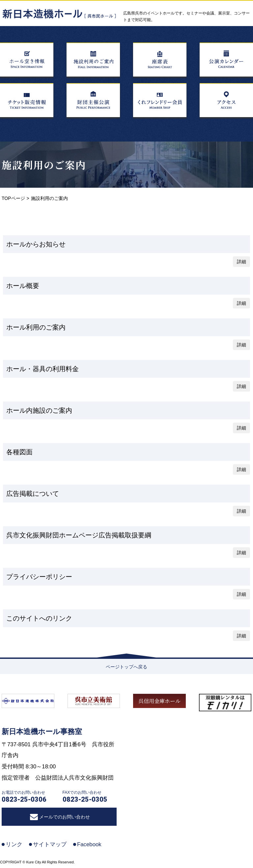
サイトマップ (50, 844)
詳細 (241, 262)
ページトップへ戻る (126, 667)
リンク (14, 844)
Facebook (89, 844)
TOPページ (13, 198)
